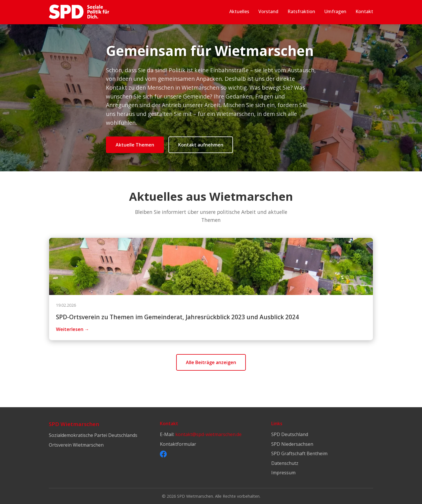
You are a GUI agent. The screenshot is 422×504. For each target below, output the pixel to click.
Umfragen (335, 11)
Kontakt (364, 11)
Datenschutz (285, 463)
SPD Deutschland (290, 434)
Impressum (283, 473)
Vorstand (268, 11)
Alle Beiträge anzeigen (211, 362)
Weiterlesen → (73, 329)
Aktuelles (239, 11)
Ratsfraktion (301, 11)
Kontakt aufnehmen (201, 145)
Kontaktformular (178, 444)
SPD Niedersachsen (292, 444)
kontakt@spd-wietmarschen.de (208, 434)
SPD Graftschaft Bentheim (299, 453)
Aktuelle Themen (135, 145)
